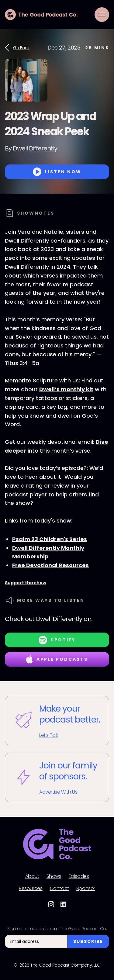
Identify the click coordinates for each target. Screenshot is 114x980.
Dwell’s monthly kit (66, 389)
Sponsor (86, 889)
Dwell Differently (35, 148)
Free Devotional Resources (50, 565)
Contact (59, 889)
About (32, 876)
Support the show (26, 583)
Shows (54, 876)
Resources (31, 889)
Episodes (79, 876)
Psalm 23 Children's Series (50, 539)
